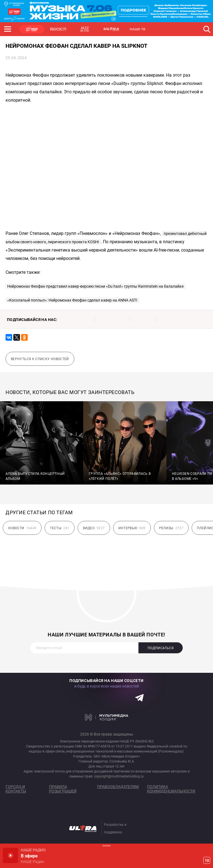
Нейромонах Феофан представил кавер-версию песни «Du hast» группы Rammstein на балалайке (95, 286)
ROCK (58, 29)
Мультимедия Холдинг (107, 718)
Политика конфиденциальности (171, 789)
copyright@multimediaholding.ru (119, 776)
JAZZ (85, 29)
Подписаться (161, 648)
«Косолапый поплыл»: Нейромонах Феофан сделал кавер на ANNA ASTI (72, 300)
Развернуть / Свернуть (106, 846)
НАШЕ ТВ (137, 29)
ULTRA (111, 29)
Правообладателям (118, 787)
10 (207, 861)
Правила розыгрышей (63, 789)
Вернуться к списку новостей (40, 359)
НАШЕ (32, 29)
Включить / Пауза (10, 855)
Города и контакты (16, 789)
